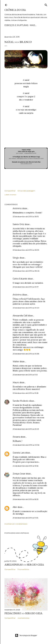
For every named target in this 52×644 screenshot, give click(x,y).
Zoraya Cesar (19, 474)
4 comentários (23, 618)
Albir (15, 507)
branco (13, 195)
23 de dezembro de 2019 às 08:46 (26, 271)
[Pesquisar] (46, 4)
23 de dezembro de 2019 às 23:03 (26, 429)
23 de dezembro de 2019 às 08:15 (26, 217)
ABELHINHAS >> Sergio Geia (24, 565)
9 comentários (23, 569)
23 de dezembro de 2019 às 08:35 (26, 250)
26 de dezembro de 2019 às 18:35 (26, 499)
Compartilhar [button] (10, 191)
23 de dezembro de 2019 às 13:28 (26, 393)
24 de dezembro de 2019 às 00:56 (26, 445)
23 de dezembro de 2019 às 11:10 (25, 375)
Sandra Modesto (21, 401)
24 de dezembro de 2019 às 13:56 (26, 466)
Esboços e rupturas (16, 25)
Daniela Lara (19, 453)
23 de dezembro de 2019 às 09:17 (26, 287)
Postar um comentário (16, 524)
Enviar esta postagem (26, 191)
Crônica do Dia (15, 10)
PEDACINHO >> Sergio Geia (23, 613)
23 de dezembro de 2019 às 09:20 (26, 308)
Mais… (33, 25)
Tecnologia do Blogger (26, 635)
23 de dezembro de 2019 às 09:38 (26, 354)
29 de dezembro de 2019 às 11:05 (25, 518)
